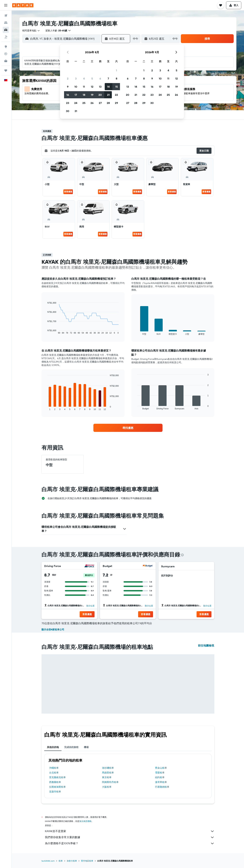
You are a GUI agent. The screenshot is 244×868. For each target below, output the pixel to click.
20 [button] (100, 95)
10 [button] (76, 87)
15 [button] (116, 87)
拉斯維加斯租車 (57, 787)
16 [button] (68, 95)
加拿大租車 (72, 861)
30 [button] (68, 111)
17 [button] (76, 95)
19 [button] (92, 95)
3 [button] (76, 78)
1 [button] (116, 70)
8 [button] (116, 78)
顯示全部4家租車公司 (53, 630)
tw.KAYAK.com (48, 861)
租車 (61, 861)
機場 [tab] (86, 747)
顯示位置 (90, 606)
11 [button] (84, 87)
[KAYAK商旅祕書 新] (6, 61)
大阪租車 (107, 787)
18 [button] (84, 95)
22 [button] (116, 95)
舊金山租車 (161, 768)
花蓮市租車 (55, 792)
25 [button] (84, 103)
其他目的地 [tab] (53, 747)
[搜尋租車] (6, 30)
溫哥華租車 (161, 782)
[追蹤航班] (6, 54)
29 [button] (116, 103)
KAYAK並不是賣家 (130, 831)
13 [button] (100, 87)
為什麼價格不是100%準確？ (130, 843)
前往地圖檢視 (206, 645)
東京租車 (107, 777)
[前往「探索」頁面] (6, 47)
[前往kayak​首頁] (23, 5)
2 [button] (68, 78)
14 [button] (108, 87)
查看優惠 (68, 192)
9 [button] (68, 87)
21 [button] (108, 95)
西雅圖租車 (55, 782)
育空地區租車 (87, 861)
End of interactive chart (46, 331)
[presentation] (182, 555)
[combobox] (31, 31)
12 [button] (92, 87)
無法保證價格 (85, 821)
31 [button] (76, 111)
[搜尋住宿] (6, 23)
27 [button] (100, 103)
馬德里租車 (108, 773)
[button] (6, 5)
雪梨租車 (160, 773)
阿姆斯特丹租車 (110, 782)
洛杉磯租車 (108, 768)
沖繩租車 (54, 768)
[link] (128, 428)
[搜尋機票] (6, 16)
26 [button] (92, 103)
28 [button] (108, 103)
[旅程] (6, 71)
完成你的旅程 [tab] (71, 747)
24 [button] (76, 103)
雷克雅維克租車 (57, 777)
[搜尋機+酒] (6, 37)
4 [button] (84, 78)
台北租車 (54, 773)
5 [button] (92, 78)
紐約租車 (160, 777)
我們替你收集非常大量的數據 (130, 837)
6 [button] (100, 78)
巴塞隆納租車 (162, 787)
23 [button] (68, 103)
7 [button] (108, 78)
